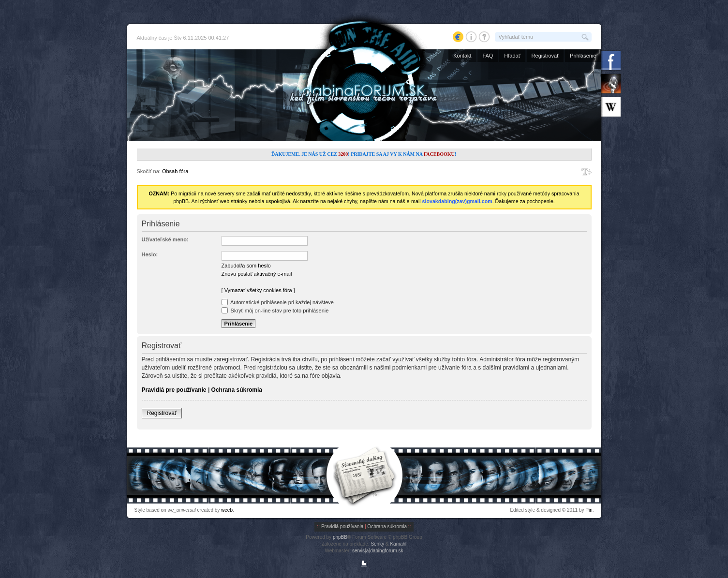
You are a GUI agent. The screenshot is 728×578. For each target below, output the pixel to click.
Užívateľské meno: (165, 239)
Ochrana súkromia (237, 390)
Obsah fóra (175, 171)
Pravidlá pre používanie (174, 390)
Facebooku (439, 154)
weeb (227, 510)
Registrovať (545, 56)
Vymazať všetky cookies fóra (258, 290)
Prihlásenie (583, 56)
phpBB (340, 537)
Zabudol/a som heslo (246, 266)
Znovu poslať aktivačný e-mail (257, 274)
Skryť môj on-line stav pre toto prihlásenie (275, 311)
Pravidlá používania (342, 526)
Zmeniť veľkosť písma (587, 172)
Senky (377, 544)
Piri (589, 510)
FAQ (488, 56)
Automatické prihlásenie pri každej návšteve (278, 302)
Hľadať (512, 56)
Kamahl (398, 544)
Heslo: (150, 254)
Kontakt (462, 56)
